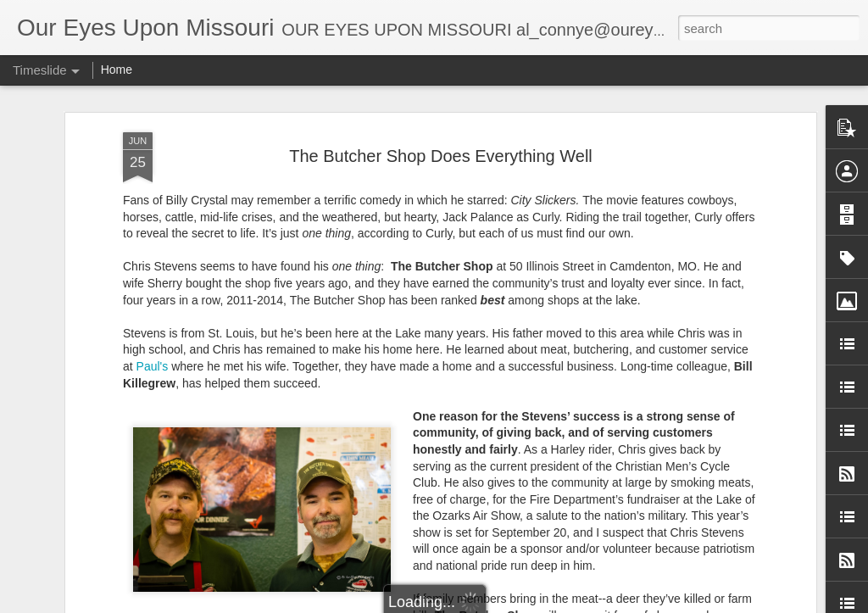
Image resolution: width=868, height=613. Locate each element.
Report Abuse (605, 604)
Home (117, 70)
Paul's (153, 238)
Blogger (555, 604)
